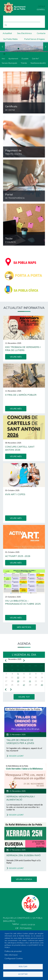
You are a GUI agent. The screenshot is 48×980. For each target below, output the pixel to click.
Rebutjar (23, 966)
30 (42, 685)
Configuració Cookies (14, 958)
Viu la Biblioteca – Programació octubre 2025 (23, 602)
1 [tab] (18, 49)
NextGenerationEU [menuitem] (38, 63)
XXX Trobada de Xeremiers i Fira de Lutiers (23, 349)
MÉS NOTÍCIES (24, 627)
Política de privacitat (13, 951)
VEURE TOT (24, 697)
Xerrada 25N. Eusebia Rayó (23, 855)
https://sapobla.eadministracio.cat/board (24, 225)
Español (41, 9)
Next (46, 47)
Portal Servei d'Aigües (34, 39)
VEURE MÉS (16, 357)
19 (18, 681)
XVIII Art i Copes (15, 494)
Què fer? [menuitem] (35, 59)
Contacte (41, 33)
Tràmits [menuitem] (24, 63)
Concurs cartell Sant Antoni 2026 (20, 448)
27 (24, 685)
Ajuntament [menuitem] (13, 59)
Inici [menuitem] (3, 59)
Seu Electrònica (24, 33)
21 (30, 681)
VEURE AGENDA (24, 879)
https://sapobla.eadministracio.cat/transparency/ (24, 181)
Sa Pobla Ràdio (10, 39)
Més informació (11, 955)
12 (18, 677)
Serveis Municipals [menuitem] (9, 63)
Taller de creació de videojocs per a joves (20, 742)
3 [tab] (30, 49)
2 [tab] (24, 49)
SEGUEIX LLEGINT (16, 756)
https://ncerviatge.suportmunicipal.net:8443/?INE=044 (24, 92)
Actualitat (7, 33)
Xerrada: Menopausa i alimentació (21, 798)
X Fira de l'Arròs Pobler (21, 395)
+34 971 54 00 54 (28, 925)
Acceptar (23, 974)
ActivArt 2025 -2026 (18, 556)
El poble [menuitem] (25, 59)
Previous (2, 47)
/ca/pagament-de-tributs (24, 137)
